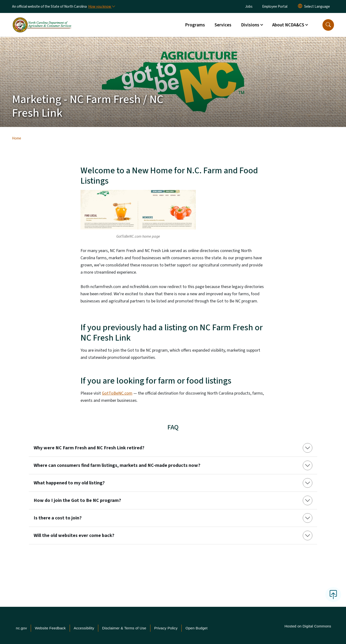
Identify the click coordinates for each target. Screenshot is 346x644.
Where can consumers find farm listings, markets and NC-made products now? (117, 465)
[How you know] (101, 6)
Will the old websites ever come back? (74, 536)
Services (223, 25)
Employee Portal (275, 6)
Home (17, 138)
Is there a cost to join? (58, 518)
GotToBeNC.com (117, 393)
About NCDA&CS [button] (288, 25)
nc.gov (21, 628)
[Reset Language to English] (300, 6)
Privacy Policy (166, 628)
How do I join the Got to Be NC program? (77, 500)
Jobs (249, 6)
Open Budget (197, 628)
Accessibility (84, 628)
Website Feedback (50, 628)
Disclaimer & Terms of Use (124, 628)
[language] (317, 6)
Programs (195, 25)
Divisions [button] (250, 25)
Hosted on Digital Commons (308, 626)
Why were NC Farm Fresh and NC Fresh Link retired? (89, 448)
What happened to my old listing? (69, 483)
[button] (328, 25)
